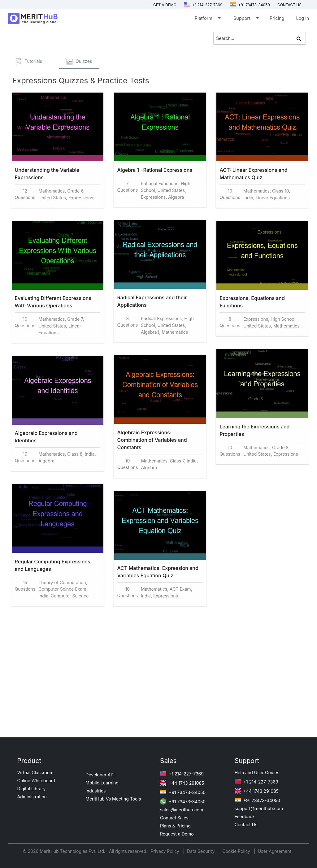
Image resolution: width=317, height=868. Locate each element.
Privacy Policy (165, 851)
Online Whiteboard (36, 781)
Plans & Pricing (175, 826)
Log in (302, 18)
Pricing (277, 18)
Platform (207, 19)
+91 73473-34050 (250, 5)
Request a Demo (177, 834)
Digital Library (32, 789)
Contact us (289, 5)
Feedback (245, 816)
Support (246, 19)
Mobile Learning (102, 783)
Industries (96, 791)
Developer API (100, 775)
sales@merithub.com (182, 810)
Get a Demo (165, 5)
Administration (32, 797)
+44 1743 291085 (182, 783)
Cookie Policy (236, 851)
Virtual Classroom (35, 773)
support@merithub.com (259, 808)
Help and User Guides (257, 773)
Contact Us (246, 825)
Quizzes (79, 62)
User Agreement (275, 851)
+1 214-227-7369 (203, 5)
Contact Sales (174, 818)
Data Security (201, 851)
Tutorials (29, 62)
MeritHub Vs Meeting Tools (113, 799)
